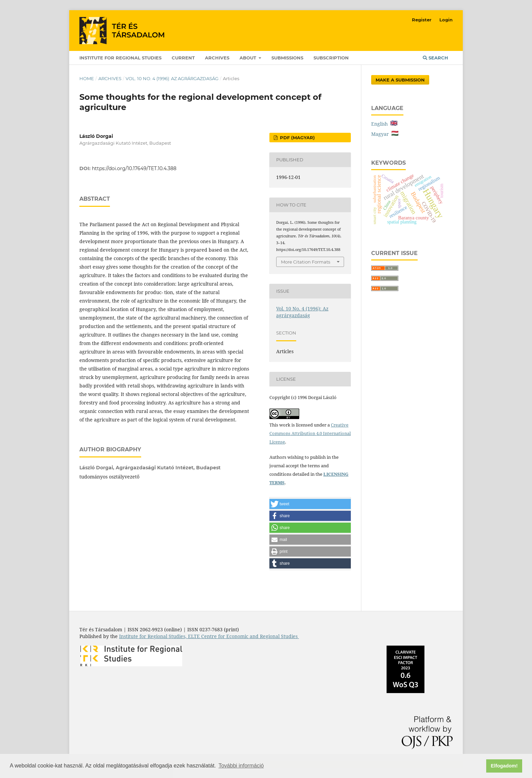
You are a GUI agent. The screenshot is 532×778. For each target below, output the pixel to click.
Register (422, 20)
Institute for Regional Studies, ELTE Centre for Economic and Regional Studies (209, 636)
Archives (217, 58)
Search (435, 58)
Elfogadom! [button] (504, 766)
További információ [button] (241, 766)
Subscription (331, 58)
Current (183, 58)
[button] (310, 504)
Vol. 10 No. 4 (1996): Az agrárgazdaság (172, 78)
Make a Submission (400, 80)
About (249, 58)
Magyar (385, 134)
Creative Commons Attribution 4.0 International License (310, 433)
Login (446, 20)
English (384, 124)
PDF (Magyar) (297, 138)
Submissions (287, 58)
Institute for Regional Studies (120, 58)
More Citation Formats (306, 262)
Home (87, 78)
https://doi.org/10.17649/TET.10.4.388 (134, 168)
